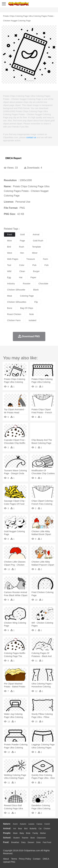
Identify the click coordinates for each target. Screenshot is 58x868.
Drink (39, 842)
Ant (15, 829)
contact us (31, 137)
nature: (7, 824)
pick (34, 265)
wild (9, 271)
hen (22, 253)
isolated (32, 320)
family (35, 833)
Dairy (23, 842)
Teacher (25, 838)
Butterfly (33, 829)
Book (33, 838)
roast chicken (14, 314)
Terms (14, 859)
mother (43, 833)
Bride (28, 833)
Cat (40, 829)
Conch (47, 824)
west (10, 253)
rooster (27, 284)
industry (11, 284)
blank (36, 290)
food (10, 234)
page (22, 241)
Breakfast (15, 842)
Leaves (31, 824)
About (6, 859)
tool (9, 265)
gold (22, 234)
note (32, 314)
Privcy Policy (25, 859)
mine (9, 241)
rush (22, 247)
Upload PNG (9, 862)
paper (33, 277)
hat (21, 277)
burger (36, 271)
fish (47, 265)
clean (22, 271)
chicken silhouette (16, 290)
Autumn (23, 824)
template (37, 247)
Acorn (15, 824)
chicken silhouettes (17, 302)
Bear (20, 829)
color (22, 265)
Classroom (41, 838)
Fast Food (47, 842)
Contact (37, 859)
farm (46, 259)
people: (7, 833)
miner (35, 253)
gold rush (38, 241)
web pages (13, 259)
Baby (22, 833)
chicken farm (14, 320)
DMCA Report (13, 158)
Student (16, 838)
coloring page (27, 296)
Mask (15, 833)
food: (6, 842)
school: (7, 838)
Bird (26, 829)
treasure (31, 259)
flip (36, 302)
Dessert (31, 842)
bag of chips (27, 308)
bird (9, 247)
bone (10, 308)
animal (36, 234)
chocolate (43, 284)
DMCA (46, 859)
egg (9, 277)
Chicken (47, 829)
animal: (7, 828)
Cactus (39, 824)
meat (10, 296)
